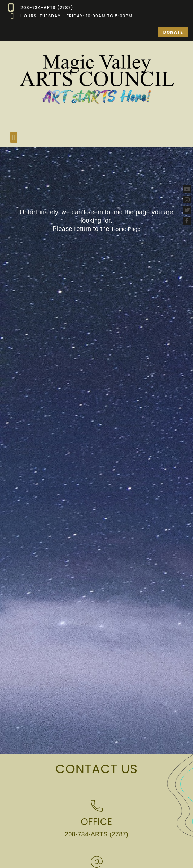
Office (96, 822)
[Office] (97, 806)
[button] (14, 137)
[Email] (97, 862)
